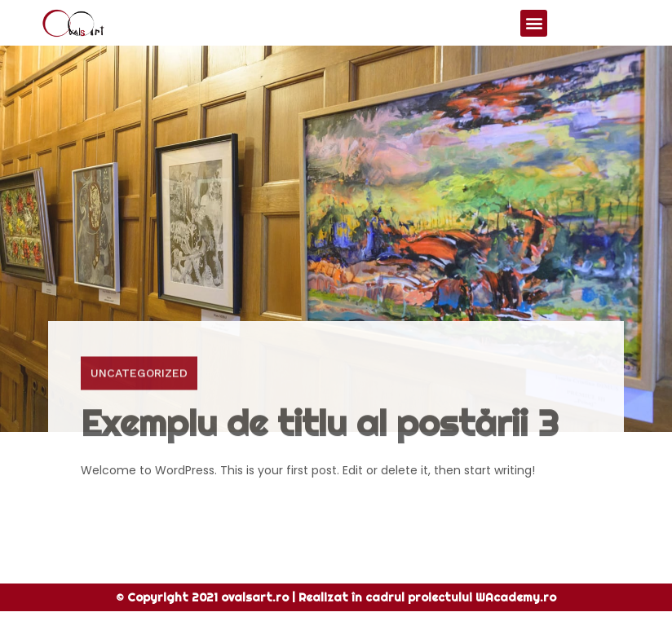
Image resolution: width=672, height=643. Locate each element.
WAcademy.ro (516, 597)
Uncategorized (139, 392)
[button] (534, 23)
